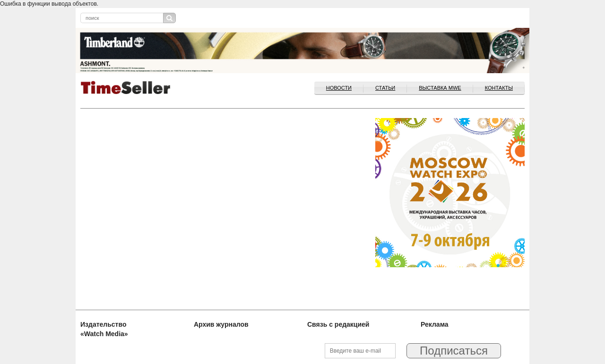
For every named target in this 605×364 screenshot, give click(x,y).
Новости (339, 88)
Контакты (499, 88)
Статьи (385, 88)
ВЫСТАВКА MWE (440, 88)
